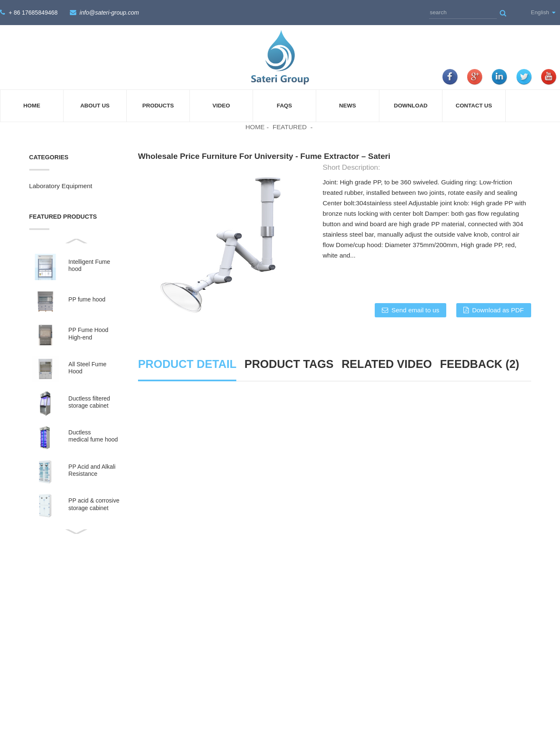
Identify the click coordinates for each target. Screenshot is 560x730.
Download (411, 106)
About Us (95, 106)
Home (32, 106)
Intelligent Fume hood (89, 265)
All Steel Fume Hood (88, 367)
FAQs (285, 106)
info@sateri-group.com (109, 13)
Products (158, 106)
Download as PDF (498, 310)
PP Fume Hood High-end (88, 333)
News (348, 106)
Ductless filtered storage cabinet (89, 402)
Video (221, 106)
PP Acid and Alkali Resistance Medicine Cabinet (92, 470)
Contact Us (474, 106)
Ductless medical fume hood (93, 435)
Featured (290, 127)
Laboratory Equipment (61, 185)
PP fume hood (87, 299)
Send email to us (415, 310)
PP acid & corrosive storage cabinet (94, 504)
